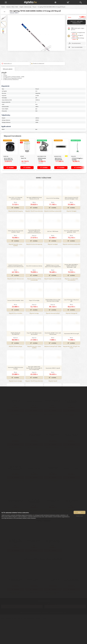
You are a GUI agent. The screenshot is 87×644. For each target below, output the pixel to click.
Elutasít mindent (80, 517)
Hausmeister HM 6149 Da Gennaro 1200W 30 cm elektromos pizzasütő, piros (34, 255)
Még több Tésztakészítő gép (16, 370)
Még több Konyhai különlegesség (34, 268)
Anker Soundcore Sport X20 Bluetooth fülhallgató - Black (71, 221)
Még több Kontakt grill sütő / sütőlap (53, 370)
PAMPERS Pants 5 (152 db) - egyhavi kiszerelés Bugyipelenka (53, 289)
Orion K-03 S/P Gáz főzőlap (53, 221)
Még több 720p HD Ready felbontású (34, 234)
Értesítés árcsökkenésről (38, 64)
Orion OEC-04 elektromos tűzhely (34, 289)
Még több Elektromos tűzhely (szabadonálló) (34, 303)
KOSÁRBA (11, 167)
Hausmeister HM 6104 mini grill (71, 357)
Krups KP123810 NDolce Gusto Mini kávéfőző (34, 357)
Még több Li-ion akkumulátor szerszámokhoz (71, 303)
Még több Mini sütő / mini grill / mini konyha (71, 370)
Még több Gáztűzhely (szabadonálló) (71, 268)
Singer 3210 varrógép (34, 324)
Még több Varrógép (34, 337)
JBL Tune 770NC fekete (53, 255)
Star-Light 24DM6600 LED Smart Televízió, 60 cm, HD (34, 221)
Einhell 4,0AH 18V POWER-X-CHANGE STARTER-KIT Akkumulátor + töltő (71, 289)
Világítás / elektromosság (25, 7)
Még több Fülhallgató (71, 234)
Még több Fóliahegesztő (71, 337)
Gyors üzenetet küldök (77, 47)
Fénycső (34, 7)
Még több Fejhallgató (53, 268)
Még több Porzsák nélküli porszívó (16, 302)
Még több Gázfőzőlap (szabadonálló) (53, 234)
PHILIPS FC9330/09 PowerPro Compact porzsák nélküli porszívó (16, 289)
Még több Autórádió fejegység (16, 234)
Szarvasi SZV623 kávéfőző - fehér (16, 324)
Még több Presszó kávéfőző (16, 337)
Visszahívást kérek (76, 43)
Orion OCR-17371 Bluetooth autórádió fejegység (16, 221)
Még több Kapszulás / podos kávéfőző (16, 268)
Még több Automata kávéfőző (53, 337)
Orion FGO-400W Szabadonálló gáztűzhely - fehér (71, 255)
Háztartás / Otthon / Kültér (12, 7)
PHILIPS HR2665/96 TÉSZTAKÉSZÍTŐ (16, 357)
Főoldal (3, 7)
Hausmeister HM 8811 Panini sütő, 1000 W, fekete (53, 357)
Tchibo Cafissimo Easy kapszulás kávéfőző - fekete (16, 255)
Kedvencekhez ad (7, 64)
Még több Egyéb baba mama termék (53, 302)
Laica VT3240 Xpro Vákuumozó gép (71, 324)
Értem (80, 513)
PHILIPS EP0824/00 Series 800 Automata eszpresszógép (53, 324)
